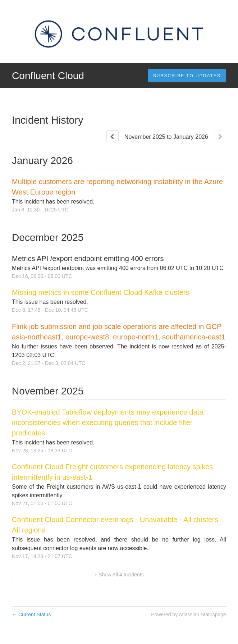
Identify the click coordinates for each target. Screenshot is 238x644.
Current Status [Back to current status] (31, 615)
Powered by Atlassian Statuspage (189, 615)
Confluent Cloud (48, 76)
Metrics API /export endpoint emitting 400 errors (88, 259)
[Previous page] (113, 136)
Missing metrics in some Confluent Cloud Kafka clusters (101, 292)
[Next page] (220, 136)
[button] (187, 76)
